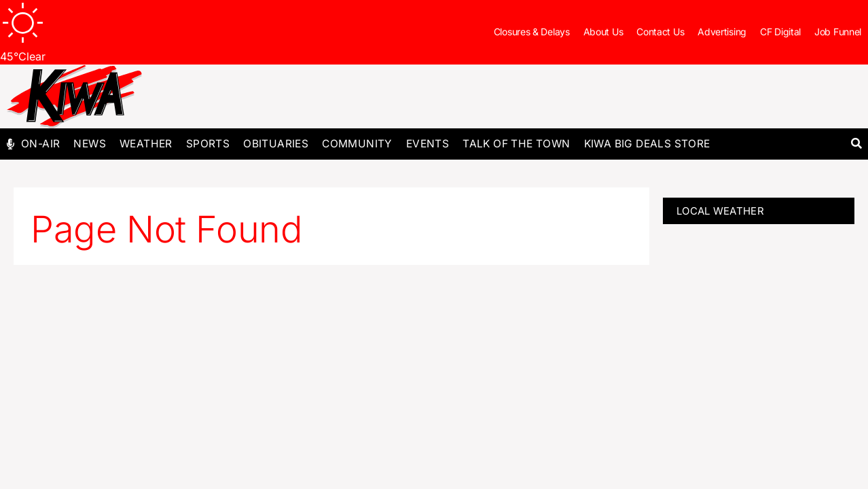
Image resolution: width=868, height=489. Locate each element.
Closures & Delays (532, 32)
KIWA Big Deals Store (647, 144)
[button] (856, 144)
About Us (603, 32)
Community (357, 144)
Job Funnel (838, 32)
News (90, 144)
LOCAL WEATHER (720, 211)
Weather (146, 144)
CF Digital (780, 32)
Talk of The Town (516, 144)
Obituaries (276, 144)
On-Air (40, 144)
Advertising (722, 32)
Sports (208, 144)
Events (428, 144)
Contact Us (660, 32)
